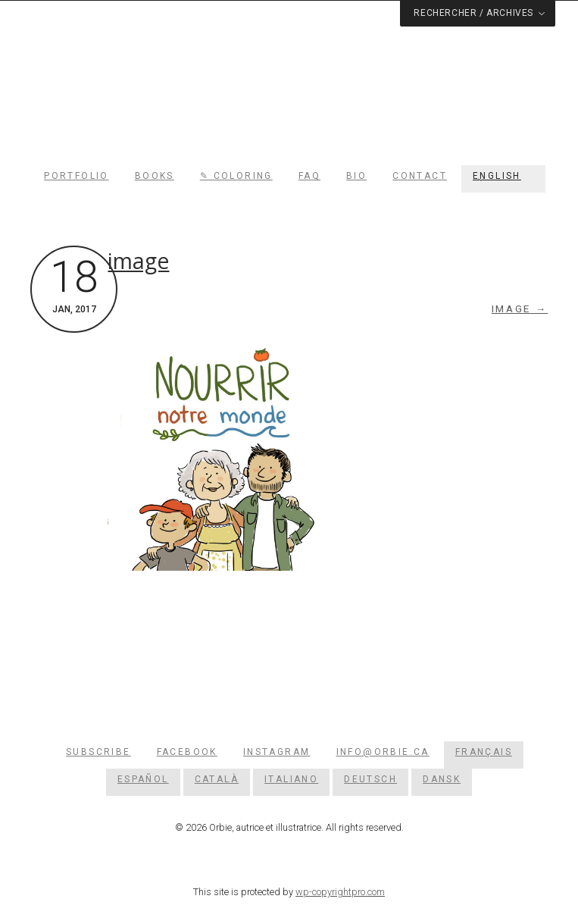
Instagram (277, 752)
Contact (420, 176)
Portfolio (77, 176)
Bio (356, 176)
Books (155, 176)
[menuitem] (503, 176)
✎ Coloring (236, 176)
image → (520, 309)
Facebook (187, 752)
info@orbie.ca (383, 752)
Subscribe (98, 752)
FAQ (309, 176)
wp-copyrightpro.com (340, 892)
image (138, 261)
